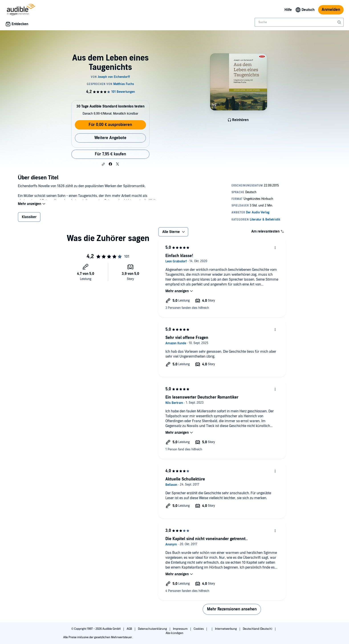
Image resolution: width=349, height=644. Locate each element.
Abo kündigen (174, 633)
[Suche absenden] (340, 22)
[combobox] (299, 22)
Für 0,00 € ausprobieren (110, 125)
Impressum (181, 629)
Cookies (199, 629)
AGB (130, 629)
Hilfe (288, 10)
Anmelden (331, 10)
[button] (103, 164)
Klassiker (29, 220)
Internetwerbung (226, 629)
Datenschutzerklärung (153, 629)
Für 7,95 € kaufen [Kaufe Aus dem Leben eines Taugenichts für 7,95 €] (110, 154)
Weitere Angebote (110, 138)
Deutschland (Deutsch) (258, 629)
